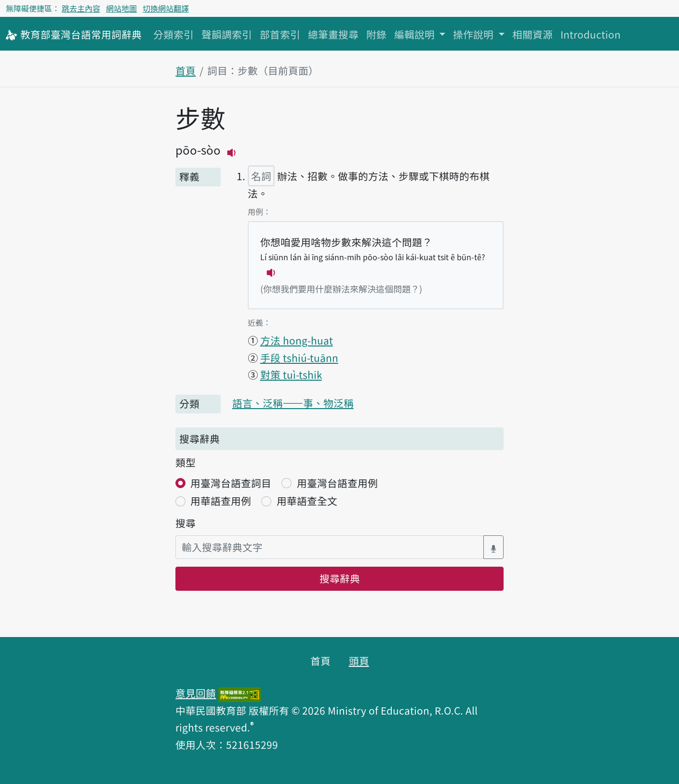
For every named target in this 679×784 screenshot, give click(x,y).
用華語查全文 (307, 501)
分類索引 (173, 34)
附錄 (376, 34)
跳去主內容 (81, 8)
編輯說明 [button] (416, 34)
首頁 (186, 70)
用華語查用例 (221, 501)
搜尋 (186, 523)
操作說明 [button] (474, 34)
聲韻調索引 (227, 34)
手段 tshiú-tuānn (299, 358)
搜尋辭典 (340, 578)
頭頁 (359, 661)
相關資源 (533, 34)
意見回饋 (196, 693)
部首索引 (280, 34)
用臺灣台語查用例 (337, 483)
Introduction (591, 34)
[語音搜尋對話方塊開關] (493, 547)
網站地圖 (121, 8)
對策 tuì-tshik (291, 374)
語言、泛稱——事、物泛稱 (293, 403)
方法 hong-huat (297, 340)
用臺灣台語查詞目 (231, 483)
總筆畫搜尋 (333, 34)
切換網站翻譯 (166, 8)
